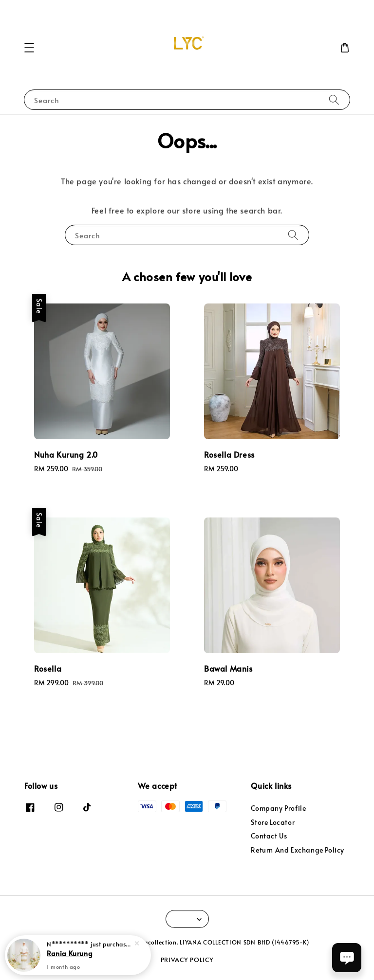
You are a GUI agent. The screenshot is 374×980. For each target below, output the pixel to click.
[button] (29, 48)
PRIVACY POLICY (187, 960)
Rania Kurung (70, 953)
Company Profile (278, 808)
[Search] (334, 99)
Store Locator (273, 822)
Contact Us (269, 836)
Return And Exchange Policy (298, 850)
